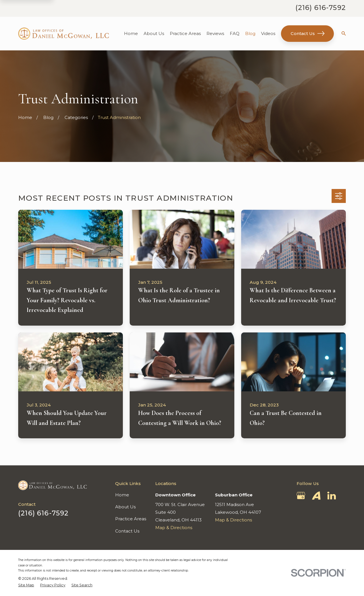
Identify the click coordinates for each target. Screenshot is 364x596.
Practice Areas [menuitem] (185, 33)
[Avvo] (316, 496)
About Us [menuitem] (154, 33)
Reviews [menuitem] (215, 33)
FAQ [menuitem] (235, 33)
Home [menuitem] (131, 33)
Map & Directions (174, 528)
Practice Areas (131, 519)
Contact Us (308, 33)
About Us (125, 507)
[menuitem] (26, 585)
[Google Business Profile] (301, 496)
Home (122, 495)
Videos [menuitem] (268, 33)
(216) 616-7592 (321, 8)
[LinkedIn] (332, 496)
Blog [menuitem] (250, 33)
